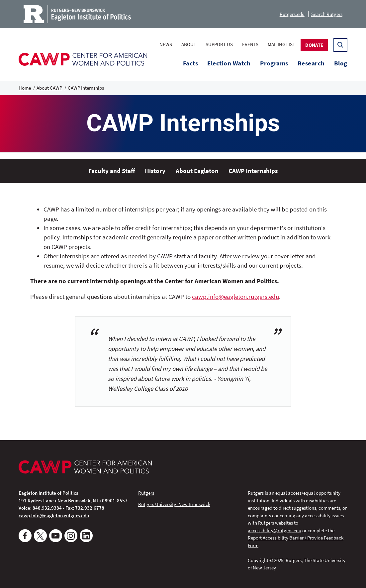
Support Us (219, 44)
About (189, 44)
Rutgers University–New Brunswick (174, 504)
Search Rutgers (327, 14)
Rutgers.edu (292, 14)
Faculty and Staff (112, 171)
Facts (190, 63)
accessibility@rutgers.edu (274, 530)
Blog (341, 63)
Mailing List (281, 44)
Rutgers (146, 493)
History (155, 171)
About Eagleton (197, 171)
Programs (274, 63)
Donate (314, 45)
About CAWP (49, 88)
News (166, 44)
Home (25, 88)
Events (250, 44)
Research (311, 63)
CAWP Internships (253, 171)
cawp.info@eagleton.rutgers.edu (235, 297)
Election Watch (229, 63)
